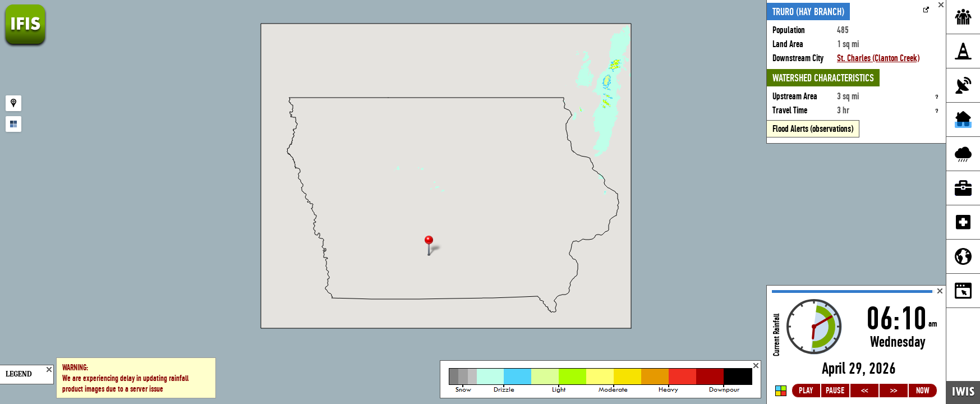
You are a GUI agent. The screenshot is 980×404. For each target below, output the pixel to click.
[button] (434, 247)
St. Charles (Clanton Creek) (878, 58)
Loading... (856, 345)
